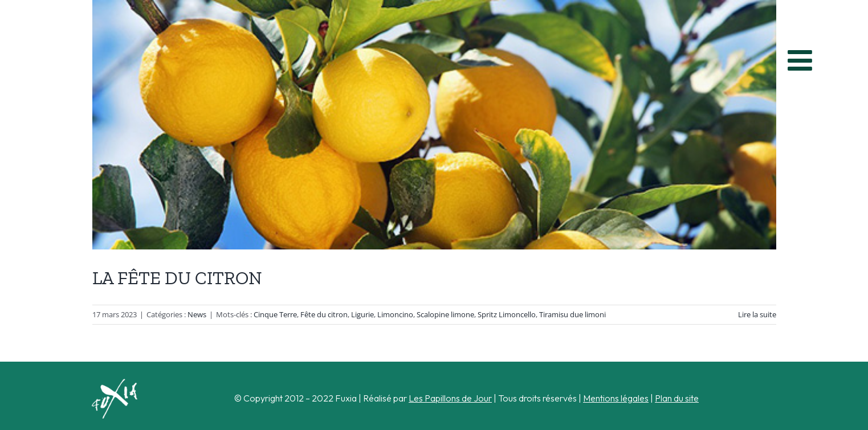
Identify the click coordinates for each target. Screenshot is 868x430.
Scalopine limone (445, 314)
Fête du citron (324, 314)
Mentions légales (616, 398)
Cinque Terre (275, 314)
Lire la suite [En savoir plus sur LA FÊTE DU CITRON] (757, 314)
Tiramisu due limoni (572, 314)
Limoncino (395, 314)
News (197, 314)
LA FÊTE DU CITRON (177, 278)
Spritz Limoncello (507, 314)
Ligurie (362, 314)
